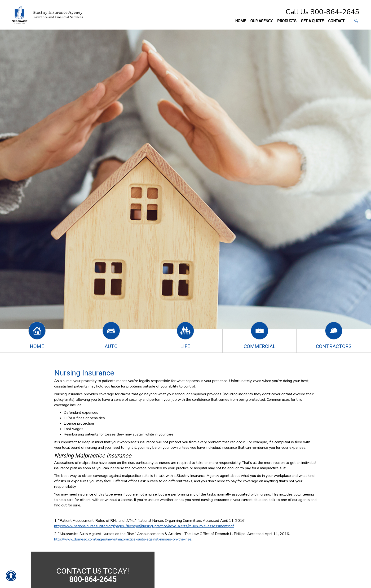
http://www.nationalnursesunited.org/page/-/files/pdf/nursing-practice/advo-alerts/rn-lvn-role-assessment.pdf (144, 526)
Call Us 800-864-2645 (322, 12)
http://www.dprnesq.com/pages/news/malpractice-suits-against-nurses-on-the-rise (123, 539)
